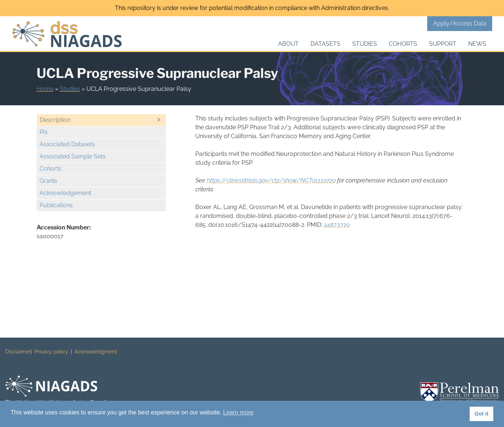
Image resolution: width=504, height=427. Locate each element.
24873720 (337, 225)
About (288, 44)
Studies (365, 44)
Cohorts (403, 44)
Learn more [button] (238, 412)
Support (443, 44)
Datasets (325, 44)
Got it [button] (481, 414)
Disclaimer (18, 352)
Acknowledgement (65, 193)
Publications (56, 205)
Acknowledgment (96, 352)
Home (45, 89)
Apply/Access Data (460, 23)
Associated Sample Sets (73, 156)
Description (55, 120)
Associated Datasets (67, 144)
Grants (48, 181)
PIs (44, 132)
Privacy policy (51, 352)
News (477, 44)
